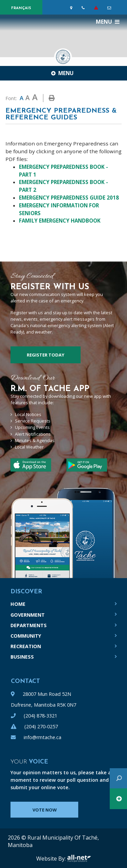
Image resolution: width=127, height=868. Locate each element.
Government (28, 615)
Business (22, 657)
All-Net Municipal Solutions (79, 859)
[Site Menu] (63, 73)
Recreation (26, 646)
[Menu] (108, 22)
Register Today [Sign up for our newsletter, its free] (46, 355)
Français (21, 8)
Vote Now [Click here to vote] (45, 810)
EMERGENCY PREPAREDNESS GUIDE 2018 (69, 198)
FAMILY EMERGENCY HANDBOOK (60, 221)
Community (26, 636)
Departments (29, 625)
